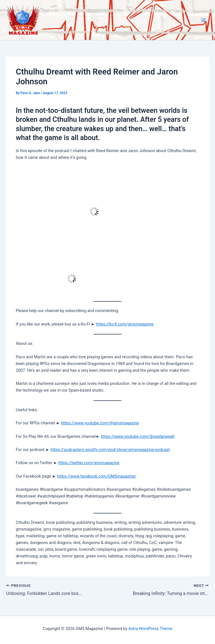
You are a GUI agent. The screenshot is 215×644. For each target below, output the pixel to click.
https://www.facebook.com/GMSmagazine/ (97, 476)
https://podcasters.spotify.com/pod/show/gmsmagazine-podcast (110, 450)
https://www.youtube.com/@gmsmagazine (100, 423)
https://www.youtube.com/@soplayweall (138, 436)
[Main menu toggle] (204, 20)
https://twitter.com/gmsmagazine (89, 463)
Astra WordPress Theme (150, 629)
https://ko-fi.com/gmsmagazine (125, 324)
